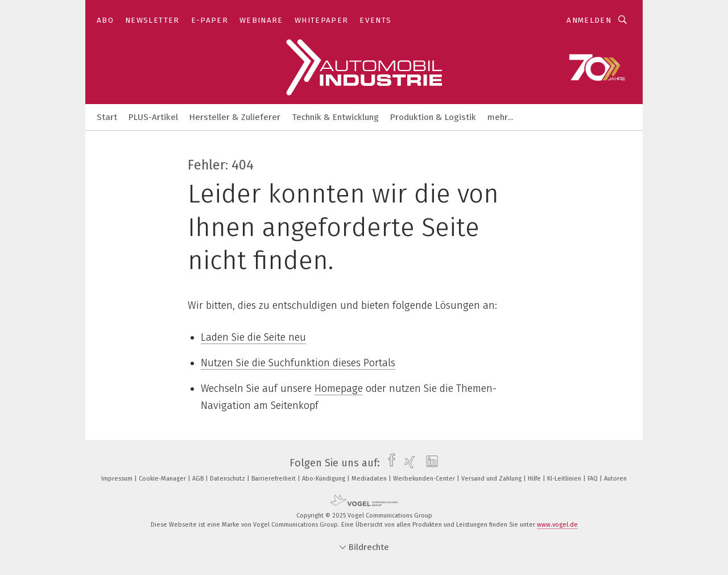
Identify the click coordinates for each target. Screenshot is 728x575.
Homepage (339, 388)
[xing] (407, 463)
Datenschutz (228, 479)
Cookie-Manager (163, 479)
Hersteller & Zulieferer (235, 117)
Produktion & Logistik (433, 117)
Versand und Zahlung (492, 479)
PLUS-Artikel (153, 117)
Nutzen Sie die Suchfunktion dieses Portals (298, 363)
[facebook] (389, 463)
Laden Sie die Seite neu (253, 337)
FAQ (593, 479)
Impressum (118, 479)
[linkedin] (429, 463)
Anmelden (589, 20)
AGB (199, 479)
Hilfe (535, 479)
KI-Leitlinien (565, 479)
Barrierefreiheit (274, 479)
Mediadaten (370, 479)
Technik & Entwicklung (335, 117)
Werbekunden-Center (425, 479)
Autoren (615, 479)
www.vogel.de (557, 525)
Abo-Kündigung (324, 479)
